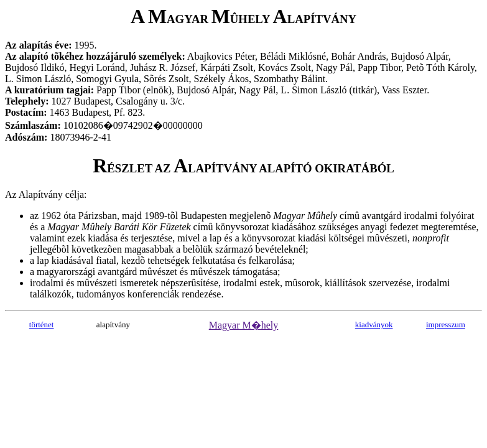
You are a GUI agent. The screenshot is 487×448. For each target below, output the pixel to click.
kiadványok (374, 324)
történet (42, 324)
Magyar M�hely (244, 325)
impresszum (446, 324)
